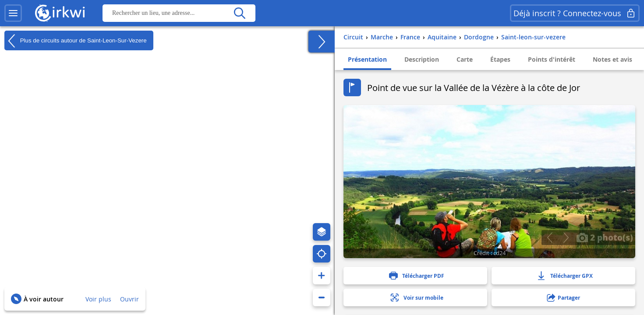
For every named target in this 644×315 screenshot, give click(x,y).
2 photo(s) (605, 237)
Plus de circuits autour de (76, 41)
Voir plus (98, 299)
